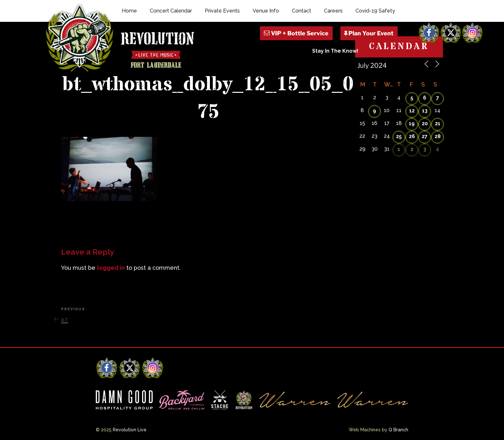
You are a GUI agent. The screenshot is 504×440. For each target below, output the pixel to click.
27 (425, 136)
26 (412, 136)
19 (412, 123)
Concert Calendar (171, 11)
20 (425, 123)
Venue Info (266, 11)
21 (438, 123)
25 (399, 136)
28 (438, 136)
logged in (111, 268)
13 (425, 111)
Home (129, 11)
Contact (301, 11)
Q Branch (398, 430)
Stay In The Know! (335, 51)
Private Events (222, 11)
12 (412, 111)
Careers (333, 11)
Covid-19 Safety (375, 11)
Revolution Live (130, 430)
